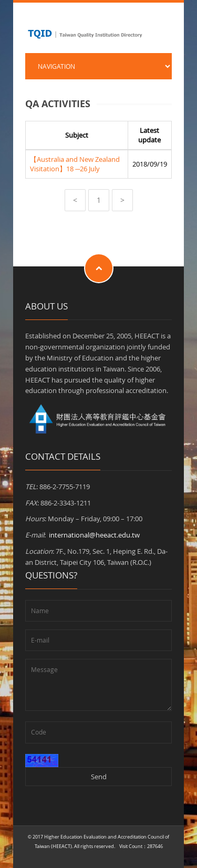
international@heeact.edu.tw (94, 535)
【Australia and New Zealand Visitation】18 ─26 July (75, 164)
